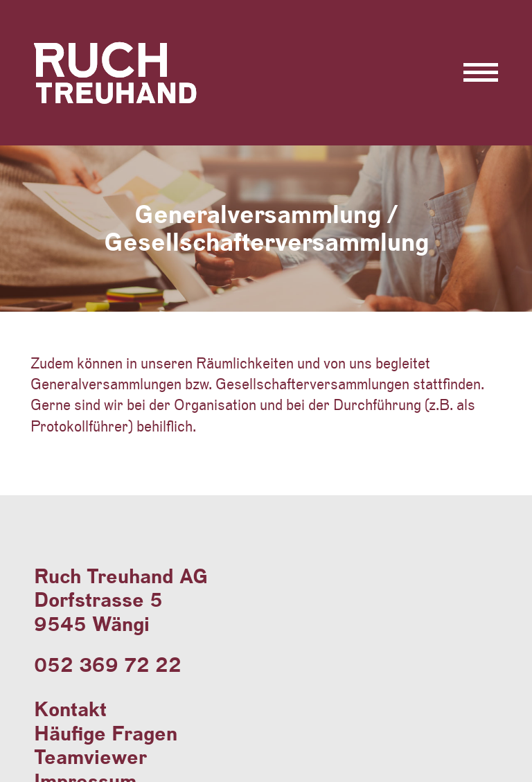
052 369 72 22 (108, 665)
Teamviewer (90, 757)
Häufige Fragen (106, 733)
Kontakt (70, 709)
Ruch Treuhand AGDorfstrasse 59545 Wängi (121, 600)
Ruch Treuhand (122, 103)
